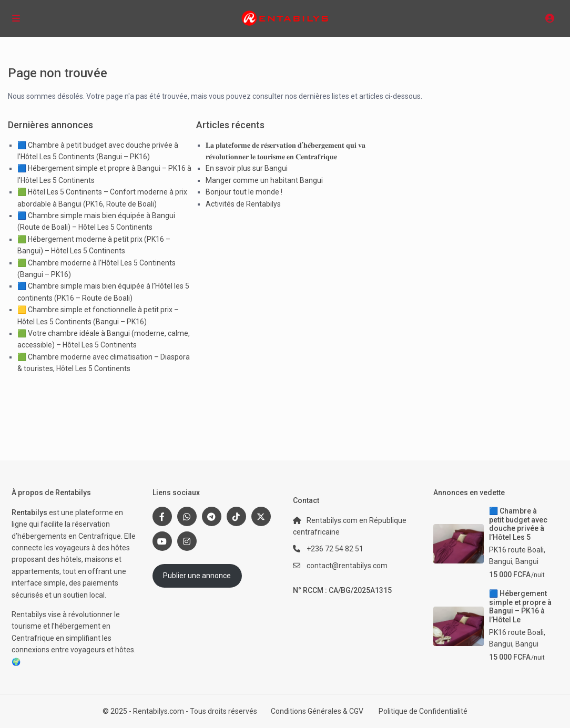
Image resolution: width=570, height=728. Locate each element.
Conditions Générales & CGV (317, 711)
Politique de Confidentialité (423, 711)
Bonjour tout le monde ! (244, 192)
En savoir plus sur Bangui (247, 168)
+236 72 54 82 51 (335, 549)
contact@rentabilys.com (347, 566)
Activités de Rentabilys (243, 204)
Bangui (527, 561)
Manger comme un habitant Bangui (264, 180)
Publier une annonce (197, 576)
